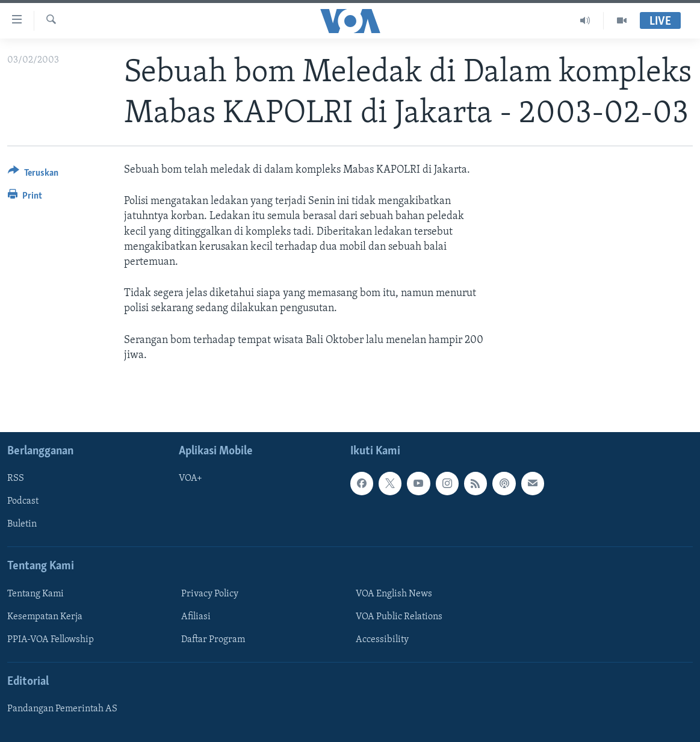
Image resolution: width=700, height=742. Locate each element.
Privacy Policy (210, 594)
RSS (16, 478)
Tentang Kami (36, 594)
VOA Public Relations (399, 617)
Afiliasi (196, 617)
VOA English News (394, 594)
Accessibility (382, 640)
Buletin (22, 524)
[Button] (33, 175)
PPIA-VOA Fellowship (51, 640)
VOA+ (190, 478)
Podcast (23, 501)
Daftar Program (213, 640)
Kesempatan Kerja (45, 617)
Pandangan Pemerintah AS (62, 709)
